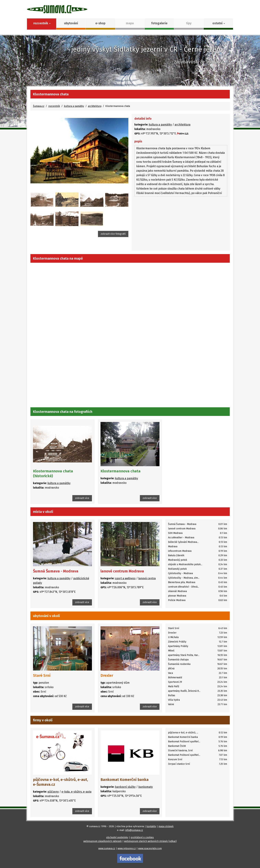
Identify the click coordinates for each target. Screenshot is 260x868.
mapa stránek (166, 826)
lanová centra (147, 578)
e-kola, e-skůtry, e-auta (76, 792)
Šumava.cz (39, 106)
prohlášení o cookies (142, 837)
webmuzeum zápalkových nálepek (103, 841)
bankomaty (146, 787)
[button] (218, 24)
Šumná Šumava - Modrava (56, 571)
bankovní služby (125, 787)
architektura (95, 106)
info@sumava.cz (134, 830)
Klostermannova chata (121, 471)
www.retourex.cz (127, 848)
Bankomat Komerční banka (125, 780)
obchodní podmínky (117, 837)
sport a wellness (125, 578)
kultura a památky (74, 106)
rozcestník (54, 106)
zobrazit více (82, 498)
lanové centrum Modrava (122, 571)
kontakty (151, 826)
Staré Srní (42, 675)
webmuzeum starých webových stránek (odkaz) (150, 841)
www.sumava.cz (107, 848)
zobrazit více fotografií (113, 234)
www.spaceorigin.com (150, 848)
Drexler (107, 675)
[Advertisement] (181, 224)
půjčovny (53, 792)
